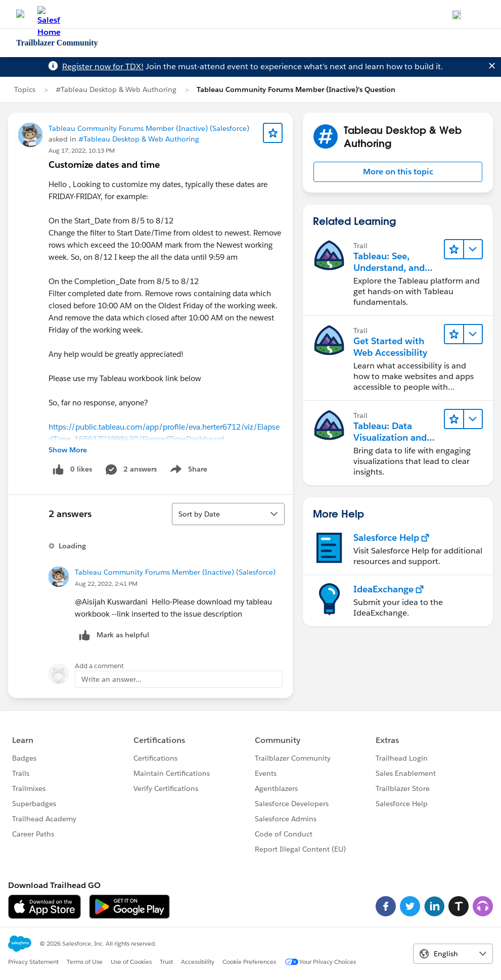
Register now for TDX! (103, 66)
